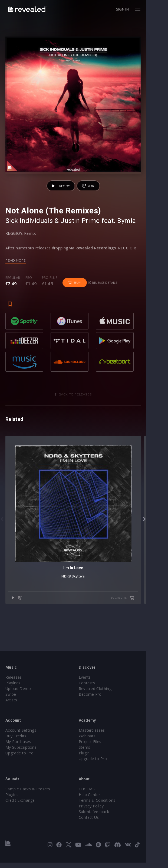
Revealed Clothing (106, 694)
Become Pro (101, 700)
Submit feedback (105, 817)
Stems (95, 753)
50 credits (144, 641)
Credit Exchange (20, 806)
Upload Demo (18, 694)
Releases (14, 683)
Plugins (12, 800)
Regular (13, 299)
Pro (29, 299)
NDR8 (77, 620)
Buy (75, 304)
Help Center (100, 800)
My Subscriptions (21, 753)
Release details (103, 304)
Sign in (144, 9)
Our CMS (98, 794)
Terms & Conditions (108, 806)
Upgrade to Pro (19, 758)
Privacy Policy (102, 811)
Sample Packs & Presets (28, 794)
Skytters (89, 620)
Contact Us (100, 823)
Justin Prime (80, 242)
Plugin (95, 758)
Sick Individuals (29, 242)
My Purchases (18, 747)
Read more (16, 282)
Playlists (13, 688)
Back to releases (86, 416)
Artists (11, 705)
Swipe (11, 700)
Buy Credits (16, 741)
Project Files (101, 747)
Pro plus (50, 299)
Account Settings (21, 736)
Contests (98, 688)
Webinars (98, 741)
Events (96, 683)
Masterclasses (103, 736)
